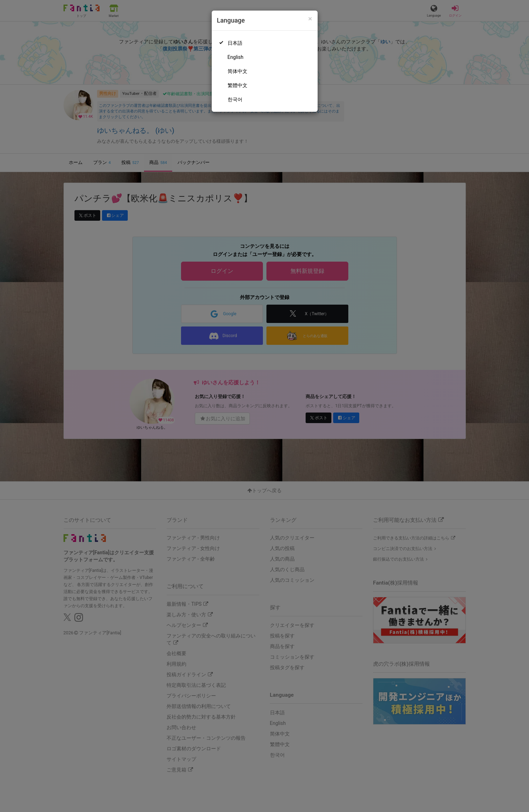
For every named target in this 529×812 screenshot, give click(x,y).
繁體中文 (238, 85)
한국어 (235, 99)
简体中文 (238, 71)
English (236, 57)
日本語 (235, 43)
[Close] (310, 19)
